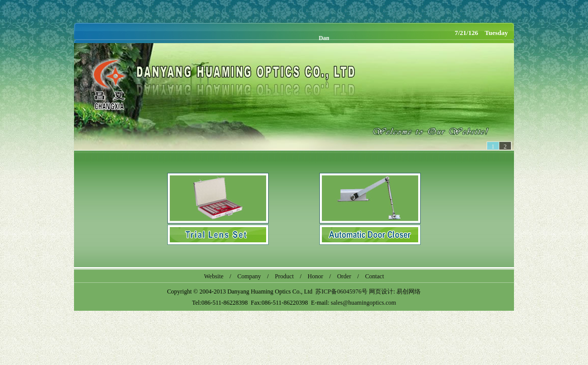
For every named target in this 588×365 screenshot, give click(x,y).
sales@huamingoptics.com (364, 303)
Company (249, 276)
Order (344, 276)
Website (213, 276)
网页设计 (381, 291)
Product (284, 276)
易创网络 (409, 291)
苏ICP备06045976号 (341, 291)
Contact (374, 276)
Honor (316, 276)
